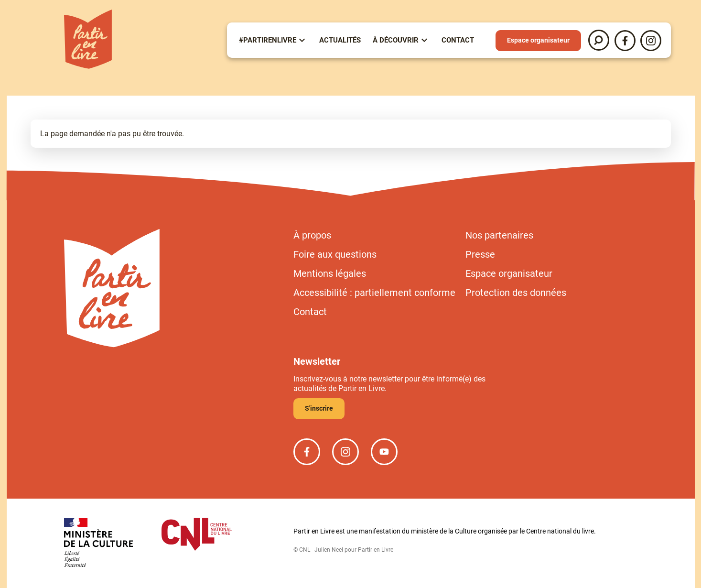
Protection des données (516, 293)
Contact (458, 40)
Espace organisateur (538, 40)
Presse (480, 254)
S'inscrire (319, 408)
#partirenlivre (268, 40)
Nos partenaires (499, 235)
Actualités (340, 40)
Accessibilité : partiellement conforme (374, 293)
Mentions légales (330, 273)
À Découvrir (396, 40)
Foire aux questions (335, 254)
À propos (312, 235)
